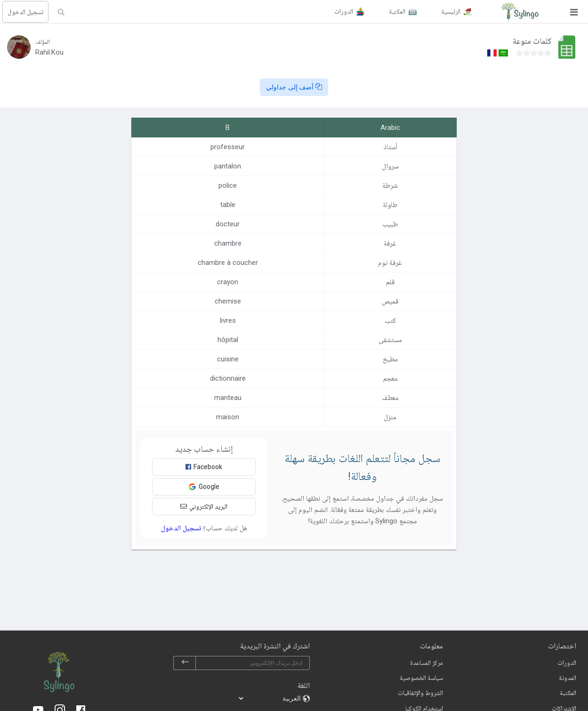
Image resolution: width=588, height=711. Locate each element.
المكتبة (568, 693)
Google (204, 487)
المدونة (568, 678)
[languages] (270, 698)
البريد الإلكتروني (204, 506)
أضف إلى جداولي (294, 87)
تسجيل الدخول (25, 12)
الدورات (567, 663)
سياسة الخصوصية (421, 678)
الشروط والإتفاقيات (420, 693)
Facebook (204, 467)
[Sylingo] (520, 12)
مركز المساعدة (427, 663)
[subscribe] (185, 663)
